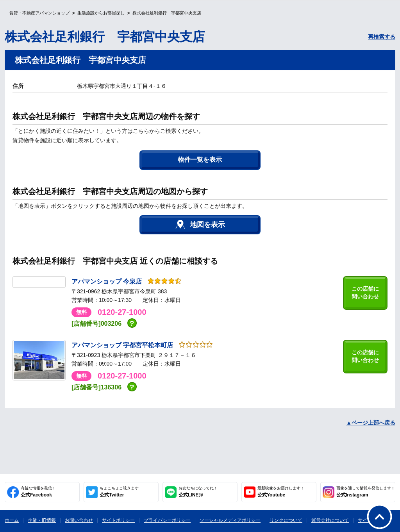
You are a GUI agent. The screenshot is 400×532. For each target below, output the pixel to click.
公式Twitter (119, 492)
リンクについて (286, 520)
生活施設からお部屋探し (101, 13)
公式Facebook (38, 492)
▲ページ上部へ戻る (371, 423)
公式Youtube (281, 492)
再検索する (382, 37)
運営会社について (330, 520)
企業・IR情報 (42, 520)
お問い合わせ (79, 520)
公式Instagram (366, 492)
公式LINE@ (198, 492)
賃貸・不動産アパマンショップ (39, 13)
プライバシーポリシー (167, 520)
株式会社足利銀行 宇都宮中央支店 (167, 13)
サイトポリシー (118, 520)
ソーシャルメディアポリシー (230, 520)
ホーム (12, 520)
